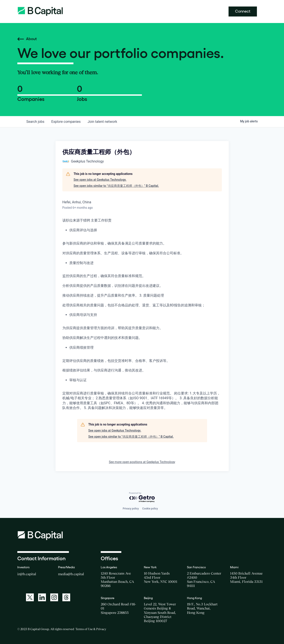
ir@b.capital (27, 574)
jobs (35, 122)
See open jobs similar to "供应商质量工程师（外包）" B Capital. (116, 186)
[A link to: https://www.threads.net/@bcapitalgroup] (66, 597)
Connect (243, 11)
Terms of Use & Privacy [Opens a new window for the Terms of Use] (91, 629)
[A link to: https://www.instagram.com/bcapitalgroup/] (54, 597)
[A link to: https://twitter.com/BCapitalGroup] (30, 597)
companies (66, 122)
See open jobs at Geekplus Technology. (100, 180)
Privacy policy (131, 509)
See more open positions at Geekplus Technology (142, 462)
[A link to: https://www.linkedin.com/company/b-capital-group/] (42, 597)
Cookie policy (150, 509)
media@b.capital (71, 574)
